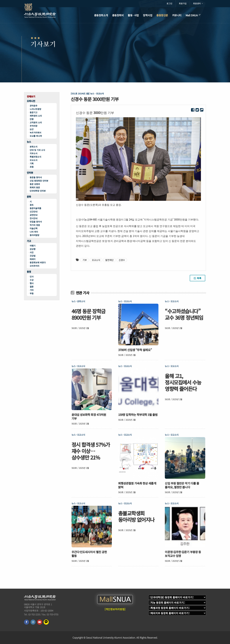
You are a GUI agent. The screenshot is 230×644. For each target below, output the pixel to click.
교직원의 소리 (36, 122)
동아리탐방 (34, 235)
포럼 (32, 167)
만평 (32, 119)
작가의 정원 (35, 225)
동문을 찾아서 (36, 177)
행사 (32, 283)
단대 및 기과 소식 (37, 150)
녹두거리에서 (35, 133)
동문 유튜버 (35, 184)
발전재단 (109, 260)
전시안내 (34, 218)
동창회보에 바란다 (38, 262)
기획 (32, 163)
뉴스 (29, 142)
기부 (85, 260)
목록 (197, 278)
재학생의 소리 (36, 116)
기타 (32, 290)
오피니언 (31, 101)
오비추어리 (34, 266)
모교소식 (34, 160)
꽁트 (32, 205)
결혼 (32, 287)
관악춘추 (34, 106)
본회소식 (34, 147)
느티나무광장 (35, 109)
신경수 (122, 260)
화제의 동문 (35, 187)
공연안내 (34, 215)
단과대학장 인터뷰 (38, 191)
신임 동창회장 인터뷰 (39, 181)
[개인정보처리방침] (115, 609)
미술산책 (34, 228)
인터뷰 (30, 173)
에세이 (33, 259)
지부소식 (34, 153)
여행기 (33, 246)
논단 (32, 129)
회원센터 (198, 4)
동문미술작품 (35, 208)
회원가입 (183, 3)
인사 (32, 277)
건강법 (33, 256)
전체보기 (31, 97)
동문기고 (34, 112)
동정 (29, 272)
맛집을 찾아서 (36, 222)
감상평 (33, 249)
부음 (32, 293)
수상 (32, 280)
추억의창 (34, 126)
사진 (32, 252)
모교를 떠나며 (36, 136)
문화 (29, 197)
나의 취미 (34, 232)
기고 (29, 241)
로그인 (169, 3)
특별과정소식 (35, 157)
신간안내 (34, 212)
